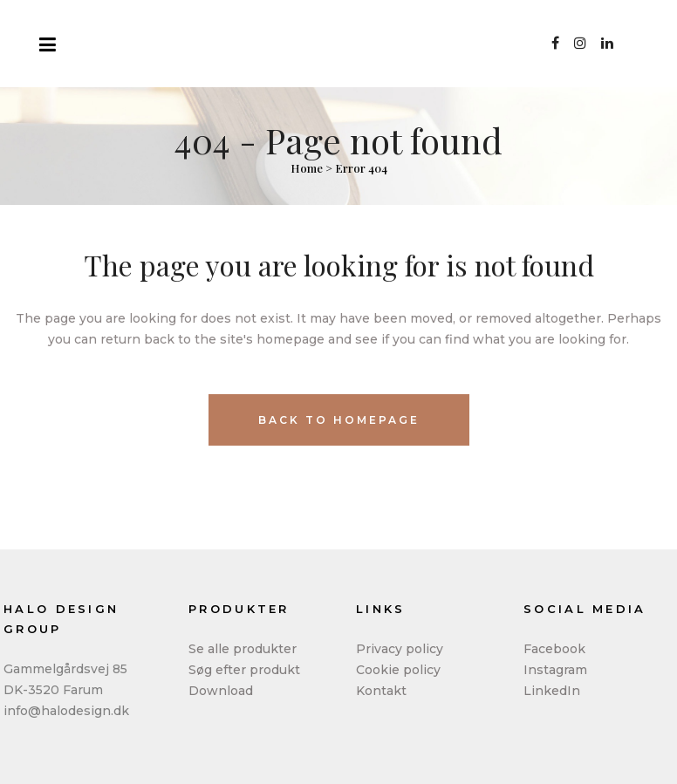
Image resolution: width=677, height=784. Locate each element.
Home (307, 168)
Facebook (554, 649)
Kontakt (381, 691)
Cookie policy (398, 670)
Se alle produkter (243, 649)
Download (221, 691)
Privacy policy (400, 649)
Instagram (555, 670)
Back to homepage (339, 420)
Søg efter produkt (244, 670)
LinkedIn (552, 691)
